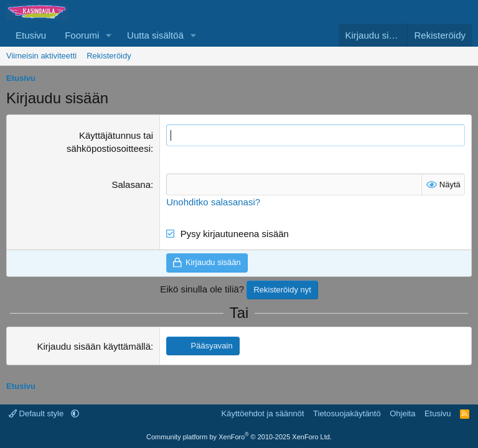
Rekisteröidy (109, 56)
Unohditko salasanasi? (213, 202)
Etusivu (31, 35)
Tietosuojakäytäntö (347, 413)
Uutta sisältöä (155, 35)
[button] (109, 35)
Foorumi (82, 35)
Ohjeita (402, 413)
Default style (37, 413)
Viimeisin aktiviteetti (41, 56)
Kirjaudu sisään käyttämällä (94, 346)
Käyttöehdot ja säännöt (263, 413)
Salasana (131, 184)
